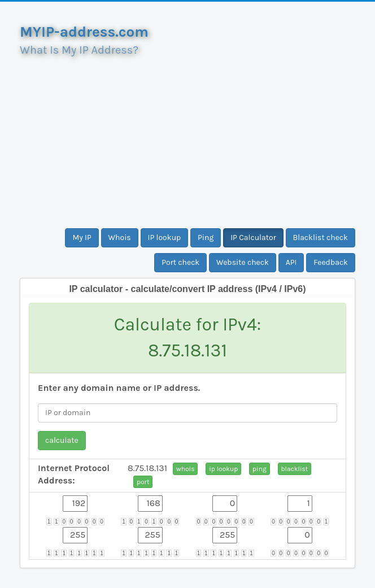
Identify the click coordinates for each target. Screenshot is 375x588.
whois (185, 469)
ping (260, 469)
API (291, 262)
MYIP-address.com (84, 32)
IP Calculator (253, 238)
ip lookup (223, 469)
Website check (243, 262)
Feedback (331, 262)
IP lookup (165, 238)
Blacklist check (321, 238)
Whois (120, 238)
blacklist (295, 469)
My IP (82, 238)
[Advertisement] (187, 138)
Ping (206, 238)
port (143, 482)
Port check (180, 262)
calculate (62, 440)
